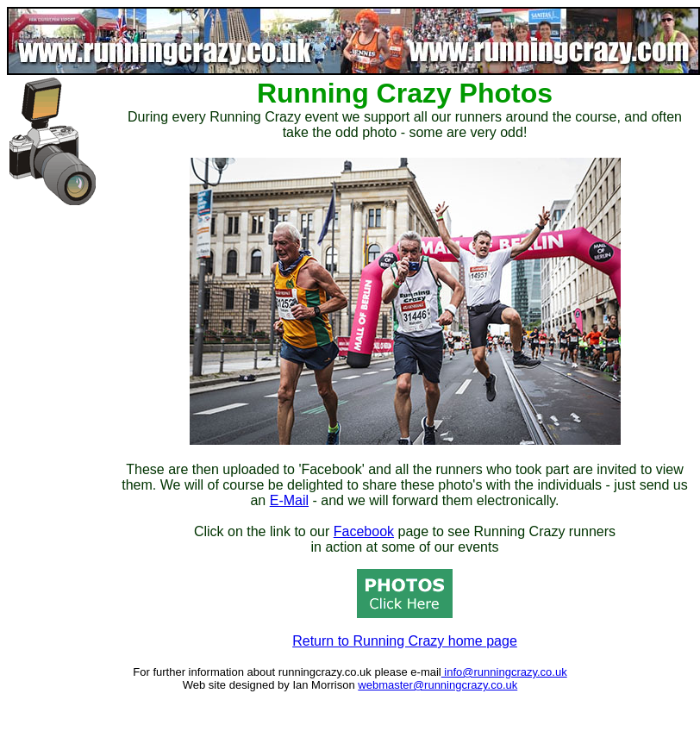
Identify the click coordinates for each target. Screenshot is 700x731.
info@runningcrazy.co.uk (504, 672)
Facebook (364, 531)
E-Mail (289, 500)
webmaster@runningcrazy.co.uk (437, 685)
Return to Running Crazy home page (405, 641)
